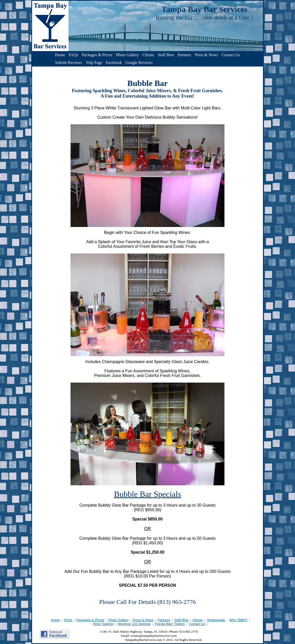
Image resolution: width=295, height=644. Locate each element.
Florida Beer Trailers (170, 624)
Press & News (206, 55)
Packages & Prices (97, 55)
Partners (184, 55)
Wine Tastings (103, 624)
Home (60, 55)
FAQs (73, 55)
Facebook (114, 63)
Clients (148, 55)
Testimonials (216, 620)
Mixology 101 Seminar (134, 624)
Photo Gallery (127, 55)
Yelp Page (94, 63)
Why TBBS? (238, 620)
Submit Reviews (69, 63)
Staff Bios (166, 55)
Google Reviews (139, 63)
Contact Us (231, 55)
